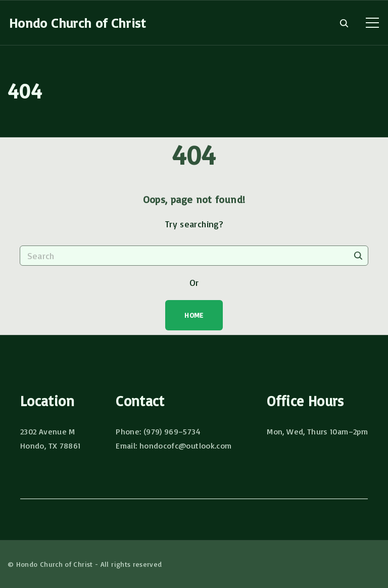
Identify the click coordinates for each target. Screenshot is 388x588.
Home (194, 315)
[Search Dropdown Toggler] (344, 23)
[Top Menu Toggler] (372, 23)
